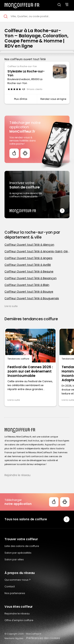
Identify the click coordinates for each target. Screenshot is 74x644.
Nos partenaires (15, 593)
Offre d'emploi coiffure (19, 620)
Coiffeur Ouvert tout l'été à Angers (28, 258)
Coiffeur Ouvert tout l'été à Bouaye (29, 292)
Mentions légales (14, 638)
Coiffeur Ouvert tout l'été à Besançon (31, 278)
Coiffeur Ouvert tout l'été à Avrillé (28, 265)
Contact (10, 586)
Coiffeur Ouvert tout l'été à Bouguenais (32, 298)
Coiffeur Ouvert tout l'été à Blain (27, 285)
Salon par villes (14, 559)
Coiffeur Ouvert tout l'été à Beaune (29, 271)
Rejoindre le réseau (17, 475)
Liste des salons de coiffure (22, 546)
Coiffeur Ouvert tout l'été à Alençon (29, 245)
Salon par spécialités (18, 553)
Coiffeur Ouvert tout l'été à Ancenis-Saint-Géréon (37, 251)
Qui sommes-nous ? (18, 580)
